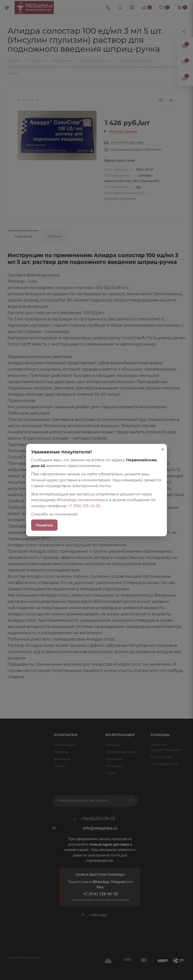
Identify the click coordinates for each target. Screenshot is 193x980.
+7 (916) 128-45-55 (84, 506)
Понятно (44, 525)
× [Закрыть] (163, 449)
